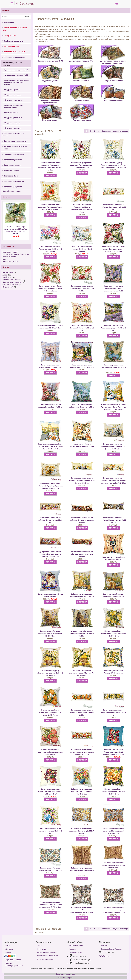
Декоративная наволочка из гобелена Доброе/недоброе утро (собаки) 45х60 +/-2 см (50, 486)
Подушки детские (11, 113)
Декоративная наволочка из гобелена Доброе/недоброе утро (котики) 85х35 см (82, 480)
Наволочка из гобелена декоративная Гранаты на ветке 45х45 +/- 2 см (50, 752)
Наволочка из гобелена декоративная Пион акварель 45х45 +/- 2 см (113, 791)
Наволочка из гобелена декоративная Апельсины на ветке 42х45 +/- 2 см (50, 712)
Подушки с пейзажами (13, 95)
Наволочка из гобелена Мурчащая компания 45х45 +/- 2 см (82, 446)
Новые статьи (8, 272)
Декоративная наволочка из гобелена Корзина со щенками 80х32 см (82, 520)
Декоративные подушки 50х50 (16, 75)
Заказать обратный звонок (111, 949)
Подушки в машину (12, 123)
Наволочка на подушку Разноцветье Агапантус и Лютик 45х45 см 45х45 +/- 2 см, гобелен (113, 165)
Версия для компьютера (65, 974)
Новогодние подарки (12, 165)
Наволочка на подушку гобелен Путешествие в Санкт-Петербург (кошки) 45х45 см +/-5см (113, 407)
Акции (5, 275)
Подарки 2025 (8, 287)
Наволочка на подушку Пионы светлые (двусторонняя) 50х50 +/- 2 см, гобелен (50, 288)
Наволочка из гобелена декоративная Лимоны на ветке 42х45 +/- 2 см (113, 634)
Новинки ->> (8, 22)
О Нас (8, 946)
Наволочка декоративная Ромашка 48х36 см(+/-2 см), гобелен (82, 249)
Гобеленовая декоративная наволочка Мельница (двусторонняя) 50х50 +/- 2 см (82, 910)
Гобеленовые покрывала (14, 57)
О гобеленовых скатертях (12, 280)
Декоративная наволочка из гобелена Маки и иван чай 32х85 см (113, 207)
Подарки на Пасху (10, 176)
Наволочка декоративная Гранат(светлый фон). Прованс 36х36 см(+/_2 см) (50, 791)
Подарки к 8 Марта (11, 170)
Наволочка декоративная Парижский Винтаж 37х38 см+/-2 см (82, 328)
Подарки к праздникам (12, 187)
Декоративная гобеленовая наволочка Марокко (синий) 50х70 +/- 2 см (113, 831)
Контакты (105, 946)
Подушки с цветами (12, 90)
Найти (27, 17)
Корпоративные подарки (13, 154)
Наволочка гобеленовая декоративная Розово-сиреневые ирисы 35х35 (113, 288)
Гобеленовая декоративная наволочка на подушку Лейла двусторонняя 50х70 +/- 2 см (50, 905)
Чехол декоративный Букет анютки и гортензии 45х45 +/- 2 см (50, 831)
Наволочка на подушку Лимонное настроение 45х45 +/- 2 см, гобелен (50, 673)
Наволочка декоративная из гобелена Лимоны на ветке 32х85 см (113, 712)
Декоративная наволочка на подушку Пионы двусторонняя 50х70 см (82, 288)
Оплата (8, 952)
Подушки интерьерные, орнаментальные (14, 106)
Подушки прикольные (13, 118)
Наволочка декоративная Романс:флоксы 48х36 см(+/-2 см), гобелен (50, 249)
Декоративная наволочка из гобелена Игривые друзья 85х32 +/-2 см (113, 520)
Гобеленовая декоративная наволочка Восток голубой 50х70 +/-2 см (82, 831)
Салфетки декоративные (13, 41)
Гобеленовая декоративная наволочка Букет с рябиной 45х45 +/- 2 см (82, 791)
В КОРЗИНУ (50, 175)
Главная (6, 11)
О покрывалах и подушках (13, 282)
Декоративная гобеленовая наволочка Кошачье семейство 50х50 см (82, 634)
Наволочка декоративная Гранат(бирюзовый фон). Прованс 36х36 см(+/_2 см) (113, 752)
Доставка (9, 949)
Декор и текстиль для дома (14, 141)
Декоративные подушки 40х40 (16, 70)
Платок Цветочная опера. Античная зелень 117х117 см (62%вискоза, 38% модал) (16, 232)
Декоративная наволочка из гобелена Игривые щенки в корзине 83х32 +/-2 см (50, 554)
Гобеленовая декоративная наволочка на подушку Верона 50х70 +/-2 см (113, 865)
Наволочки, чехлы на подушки (12, 64)
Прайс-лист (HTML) (10, 262)
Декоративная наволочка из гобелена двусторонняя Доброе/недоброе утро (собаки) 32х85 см (113, 480)
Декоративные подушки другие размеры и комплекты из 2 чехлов (17, 82)
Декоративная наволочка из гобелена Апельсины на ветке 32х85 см (82, 712)
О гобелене (7, 277)
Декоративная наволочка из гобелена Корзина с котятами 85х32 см (82, 554)
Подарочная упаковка (12, 160)
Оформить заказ (76, 952)
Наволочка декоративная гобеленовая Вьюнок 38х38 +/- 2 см (113, 367)
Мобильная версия (65, 978)
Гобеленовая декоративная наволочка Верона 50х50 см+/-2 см (82, 870)
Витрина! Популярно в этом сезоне (15, 148)
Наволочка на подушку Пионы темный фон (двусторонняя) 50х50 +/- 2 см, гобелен (113, 249)
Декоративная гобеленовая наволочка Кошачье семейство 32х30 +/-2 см (50, 634)
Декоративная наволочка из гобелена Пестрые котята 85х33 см (50, 520)
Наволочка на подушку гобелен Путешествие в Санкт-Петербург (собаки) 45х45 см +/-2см (50, 446)
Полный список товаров (12, 191)
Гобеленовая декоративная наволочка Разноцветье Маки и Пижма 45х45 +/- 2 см (50, 207)
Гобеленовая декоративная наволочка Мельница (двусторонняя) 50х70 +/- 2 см (113, 910)
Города (5, 259)
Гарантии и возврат (10, 252)
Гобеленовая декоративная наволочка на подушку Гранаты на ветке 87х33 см (82, 752)
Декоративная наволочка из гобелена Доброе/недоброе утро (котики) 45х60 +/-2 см (113, 446)
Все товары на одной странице (115, 131)
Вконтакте (105, 956)
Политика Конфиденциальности (14, 964)
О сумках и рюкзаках (11, 284)
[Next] (98, 131)
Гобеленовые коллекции (13, 181)
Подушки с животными (13, 100)
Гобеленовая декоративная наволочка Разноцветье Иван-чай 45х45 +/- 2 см (82, 165)
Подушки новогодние (13, 128)
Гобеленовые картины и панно (13, 134)
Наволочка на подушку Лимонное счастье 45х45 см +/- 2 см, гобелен (82, 673)
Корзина (72, 949)
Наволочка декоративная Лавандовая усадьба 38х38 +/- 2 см (113, 328)
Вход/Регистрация (76, 946)
